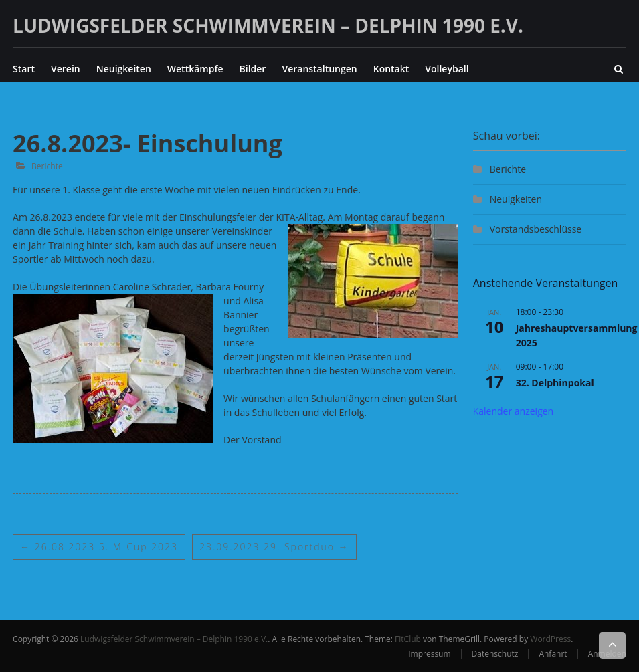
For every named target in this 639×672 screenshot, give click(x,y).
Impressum (429, 654)
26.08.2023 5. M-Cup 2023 (99, 547)
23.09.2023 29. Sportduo (274, 547)
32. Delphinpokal (555, 383)
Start (24, 69)
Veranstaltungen (319, 69)
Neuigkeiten (124, 69)
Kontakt (391, 69)
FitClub (408, 639)
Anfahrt (553, 654)
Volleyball (447, 69)
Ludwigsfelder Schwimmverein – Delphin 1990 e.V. (268, 25)
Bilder (253, 69)
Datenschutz (495, 654)
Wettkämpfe (195, 69)
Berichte (47, 166)
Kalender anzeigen (514, 411)
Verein (66, 69)
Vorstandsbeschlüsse (536, 229)
